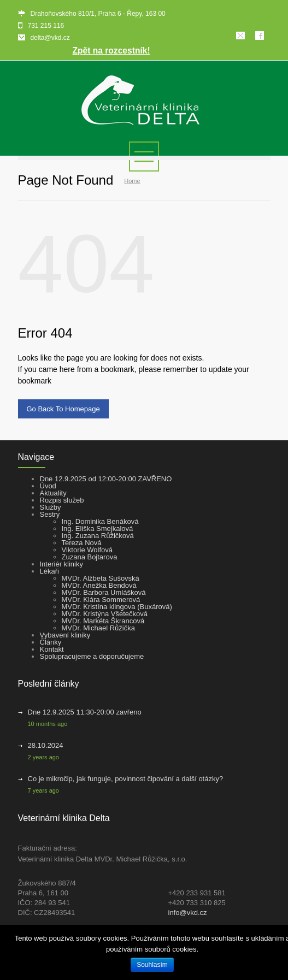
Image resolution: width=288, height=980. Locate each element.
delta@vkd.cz (50, 38)
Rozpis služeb (62, 500)
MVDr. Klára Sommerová (101, 600)
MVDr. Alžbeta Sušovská (101, 578)
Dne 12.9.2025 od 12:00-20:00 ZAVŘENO (106, 479)
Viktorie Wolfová (87, 550)
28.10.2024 (46, 745)
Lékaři (49, 571)
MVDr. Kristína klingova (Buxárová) (117, 607)
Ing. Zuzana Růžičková (98, 536)
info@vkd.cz (188, 913)
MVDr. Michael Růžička (98, 628)
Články (51, 642)
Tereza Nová (82, 543)
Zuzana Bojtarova (90, 557)
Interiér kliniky (61, 564)
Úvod (48, 486)
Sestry (50, 514)
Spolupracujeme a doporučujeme (92, 656)
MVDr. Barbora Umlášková (104, 592)
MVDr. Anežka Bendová (99, 585)
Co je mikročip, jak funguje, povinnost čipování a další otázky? (126, 779)
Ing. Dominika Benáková (100, 521)
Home (132, 181)
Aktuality (53, 493)
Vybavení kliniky (65, 635)
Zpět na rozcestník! (111, 51)
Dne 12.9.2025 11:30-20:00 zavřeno (85, 712)
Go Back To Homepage (63, 409)
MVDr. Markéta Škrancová (103, 621)
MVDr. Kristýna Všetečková (105, 614)
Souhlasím (152, 965)
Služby (51, 507)
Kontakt (52, 649)
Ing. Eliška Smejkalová (98, 529)
